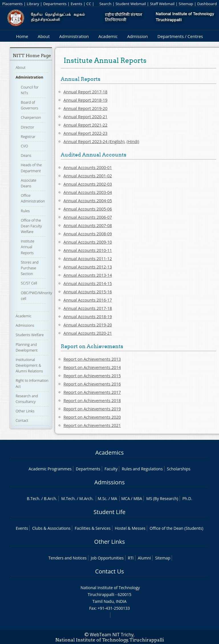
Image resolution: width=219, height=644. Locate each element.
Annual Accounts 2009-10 (88, 242)
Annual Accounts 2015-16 (88, 292)
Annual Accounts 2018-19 (88, 317)
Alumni (144, 558)
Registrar (28, 137)
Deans (26, 155)
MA (114, 498)
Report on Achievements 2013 (92, 359)
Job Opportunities (107, 558)
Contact (22, 420)
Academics (109, 453)
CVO (24, 146)
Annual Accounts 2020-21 (88, 333)
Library (33, 4)
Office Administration (33, 198)
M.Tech (68, 498)
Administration (74, 36)
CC (89, 4)
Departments (55, 4)
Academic (108, 36)
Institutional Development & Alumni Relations (29, 365)
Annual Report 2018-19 (86, 100)
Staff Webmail (162, 4)
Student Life (109, 512)
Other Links (25, 411)
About (44, 36)
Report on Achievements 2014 (92, 367)
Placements (13, 4)
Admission (138, 36)
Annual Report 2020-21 (86, 117)
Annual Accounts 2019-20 (88, 325)
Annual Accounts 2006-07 (88, 217)
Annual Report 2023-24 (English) (94, 142)
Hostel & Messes (130, 528)
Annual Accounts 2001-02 (88, 176)
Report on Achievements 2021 (92, 425)
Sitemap (186, 4)
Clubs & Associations (51, 528)
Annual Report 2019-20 (86, 108)
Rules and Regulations (142, 469)
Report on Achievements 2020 (92, 417)
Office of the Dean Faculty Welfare (31, 226)
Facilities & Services (93, 528)
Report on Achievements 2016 (92, 384)
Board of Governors (30, 105)
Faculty (111, 469)
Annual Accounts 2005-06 (88, 209)
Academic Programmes (50, 469)
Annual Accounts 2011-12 (88, 259)
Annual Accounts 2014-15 (88, 283)
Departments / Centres (180, 36)
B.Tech (33, 498)
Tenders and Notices (68, 558)
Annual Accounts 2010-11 (88, 250)
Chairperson (31, 117)
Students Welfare (30, 335)
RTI (131, 558)
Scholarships (179, 469)
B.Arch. (50, 498)
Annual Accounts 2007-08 (88, 225)
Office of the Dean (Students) (177, 528)
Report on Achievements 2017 (92, 392)
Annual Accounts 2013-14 (88, 275)
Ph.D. (187, 498)
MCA (125, 498)
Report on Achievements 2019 (92, 409)
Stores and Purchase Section (30, 268)
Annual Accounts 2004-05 (88, 201)
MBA (138, 498)
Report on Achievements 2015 (92, 376)
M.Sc (102, 498)
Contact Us (109, 571)
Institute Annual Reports (28, 247)
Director (28, 127)
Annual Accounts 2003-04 (88, 192)
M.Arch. (86, 498)
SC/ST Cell (29, 283)
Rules (25, 211)
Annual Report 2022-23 (86, 133)
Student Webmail (131, 4)
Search (105, 4)
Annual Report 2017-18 (86, 92)
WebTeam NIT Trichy (112, 635)
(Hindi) (133, 142)
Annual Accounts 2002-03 (88, 184)
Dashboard (207, 4)
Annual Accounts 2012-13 (88, 267)
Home (22, 36)
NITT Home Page (32, 56)
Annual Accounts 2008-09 (88, 234)
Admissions (25, 325)
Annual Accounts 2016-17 (88, 300)
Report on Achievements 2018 (92, 401)
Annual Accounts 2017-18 (88, 308)
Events (77, 4)
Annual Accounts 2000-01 (88, 167)
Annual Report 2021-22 (86, 125)
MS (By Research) (162, 498)
